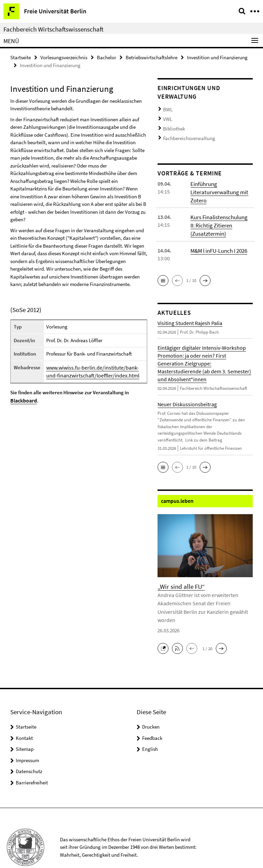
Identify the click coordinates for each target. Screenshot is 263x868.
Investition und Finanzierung (217, 57)
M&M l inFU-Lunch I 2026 (218, 243)
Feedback (152, 720)
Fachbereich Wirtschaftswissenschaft (53, 29)
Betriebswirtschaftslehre (152, 57)
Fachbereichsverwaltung (186, 134)
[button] (163, 273)
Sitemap (25, 731)
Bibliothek (172, 125)
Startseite (21, 57)
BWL (167, 108)
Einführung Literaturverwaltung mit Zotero (218, 186)
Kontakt (24, 720)
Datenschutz (29, 753)
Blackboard (23, 399)
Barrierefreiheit (32, 764)
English (150, 731)
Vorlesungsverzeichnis (64, 57)
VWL (167, 117)
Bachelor (107, 57)
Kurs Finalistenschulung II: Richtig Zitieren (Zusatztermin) (221, 218)
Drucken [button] (151, 709)
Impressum (27, 742)
